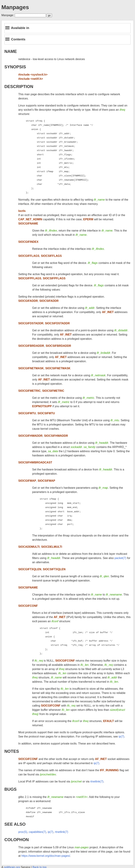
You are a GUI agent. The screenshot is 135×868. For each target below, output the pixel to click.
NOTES (12, 751)
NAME (11, 51)
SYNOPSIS (15, 67)
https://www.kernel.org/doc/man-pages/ (46, 856)
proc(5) (23, 832)
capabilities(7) (38, 832)
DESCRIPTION (19, 87)
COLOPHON (17, 840)
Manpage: (8, 15)
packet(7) (120, 558)
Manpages (15, 7)
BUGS (10, 789)
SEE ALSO (15, 824)
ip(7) (121, 737)
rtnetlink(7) (97, 781)
